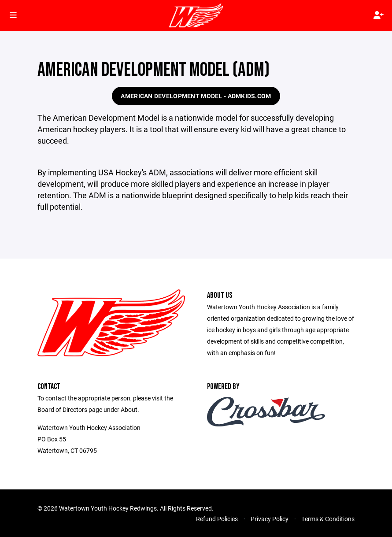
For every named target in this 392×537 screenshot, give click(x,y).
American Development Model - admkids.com (196, 96)
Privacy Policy (270, 519)
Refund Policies (217, 519)
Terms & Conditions (328, 519)
